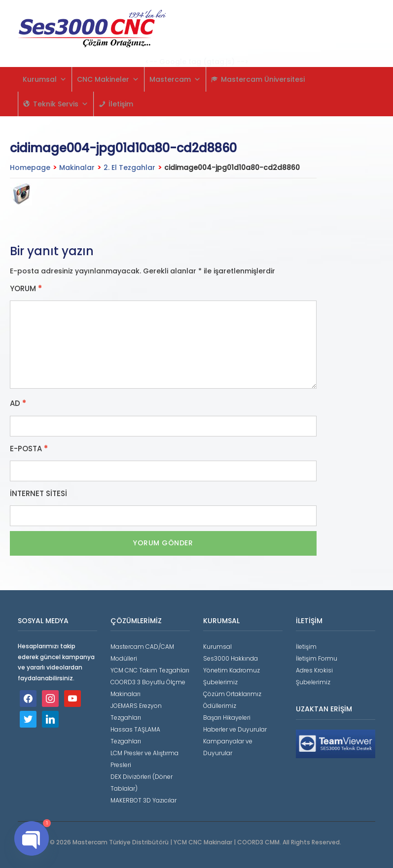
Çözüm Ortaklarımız (232, 694)
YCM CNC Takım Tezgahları (150, 670)
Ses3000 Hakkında (231, 658)
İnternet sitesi (38, 494)
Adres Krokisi (314, 670)
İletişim (121, 104)
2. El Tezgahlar (129, 167)
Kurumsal (45, 79)
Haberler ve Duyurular (235, 729)
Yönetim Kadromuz (232, 670)
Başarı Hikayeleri (227, 718)
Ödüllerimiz (220, 706)
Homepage (30, 167)
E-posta (29, 449)
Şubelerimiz (220, 682)
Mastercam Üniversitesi (263, 79)
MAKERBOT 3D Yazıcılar (143, 800)
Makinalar (77, 167)
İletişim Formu (317, 658)
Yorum (26, 289)
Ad (18, 403)
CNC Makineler (108, 79)
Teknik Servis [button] (61, 104)
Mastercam (175, 79)
